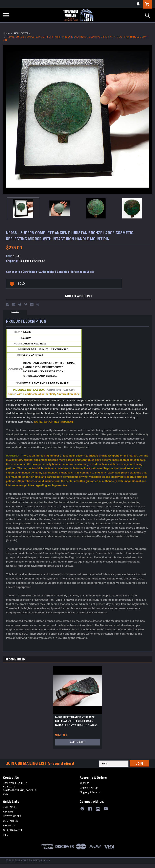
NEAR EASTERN (22, 33)
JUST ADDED (10, 807)
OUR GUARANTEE (13, 830)
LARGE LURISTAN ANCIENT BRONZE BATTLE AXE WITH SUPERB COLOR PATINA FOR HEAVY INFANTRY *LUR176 (76, 721)
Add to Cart (78, 742)
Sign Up (93, 788)
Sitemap (45, 861)
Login (83, 788)
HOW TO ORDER (12, 816)
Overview (15, 312)
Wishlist (84, 783)
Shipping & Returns (90, 792)
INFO (6, 835)
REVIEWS (8, 812)
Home (6, 33)
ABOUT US (9, 826)
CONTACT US (10, 821)
